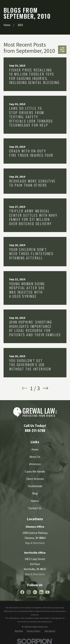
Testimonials (35, 486)
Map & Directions (35, 543)
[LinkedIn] (41, 592)
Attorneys (35, 464)
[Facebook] (22, 592)
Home (35, 449)
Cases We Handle (35, 471)
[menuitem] (19, 631)
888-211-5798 (35, 430)
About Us (35, 457)
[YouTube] (48, 592)
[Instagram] (29, 592)
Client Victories (35, 479)
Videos (35, 501)
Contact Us (35, 508)
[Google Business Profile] (35, 592)
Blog (35, 493)
